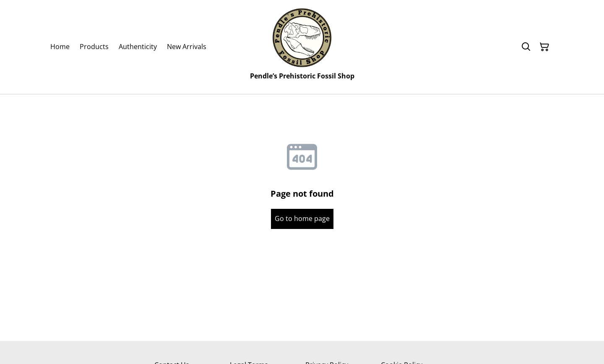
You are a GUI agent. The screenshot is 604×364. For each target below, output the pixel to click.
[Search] (526, 47)
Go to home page (302, 218)
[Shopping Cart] (544, 47)
